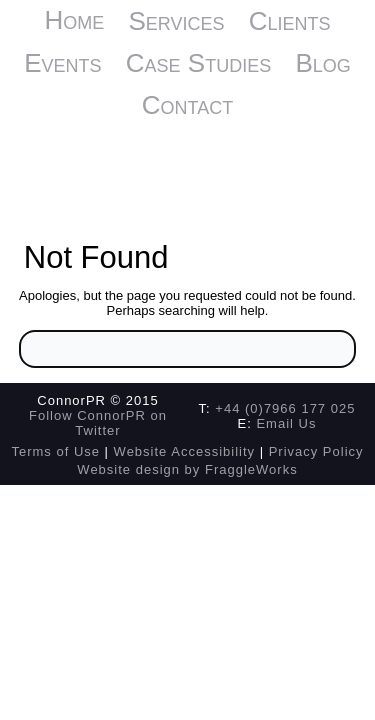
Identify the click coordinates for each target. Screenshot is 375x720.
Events (62, 63)
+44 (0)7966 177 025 (285, 408)
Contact (187, 105)
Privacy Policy (316, 451)
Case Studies (198, 63)
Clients (290, 21)
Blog (322, 63)
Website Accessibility (184, 451)
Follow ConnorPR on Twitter (98, 423)
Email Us (286, 423)
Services (176, 21)
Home (74, 20)
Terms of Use (55, 451)
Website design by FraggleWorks (187, 469)
